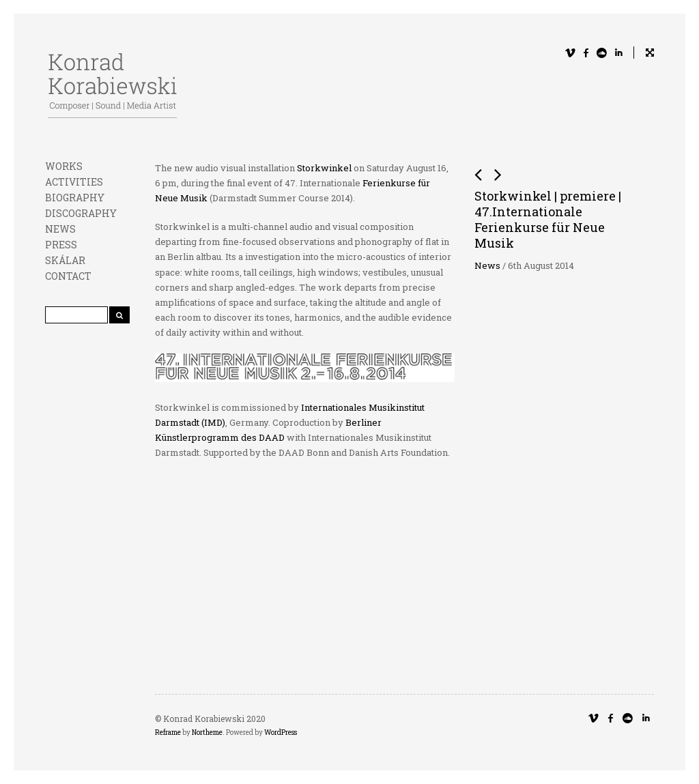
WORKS (64, 166)
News (487, 265)
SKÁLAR (65, 260)
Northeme (207, 732)
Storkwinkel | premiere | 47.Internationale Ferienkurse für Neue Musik (548, 219)
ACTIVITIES (74, 182)
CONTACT (68, 276)
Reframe (168, 732)
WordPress (281, 732)
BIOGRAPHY (75, 198)
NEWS (60, 229)
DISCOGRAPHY (81, 213)
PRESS (61, 245)
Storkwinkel (324, 168)
